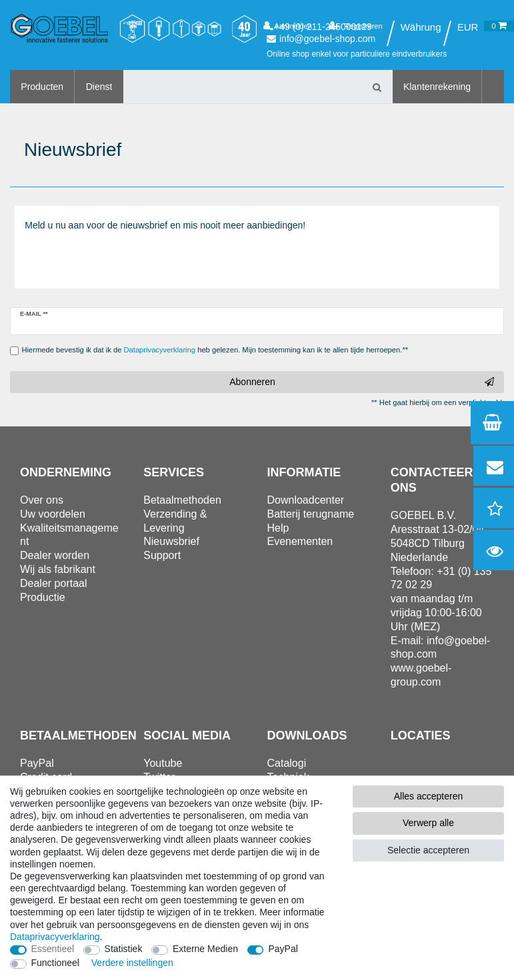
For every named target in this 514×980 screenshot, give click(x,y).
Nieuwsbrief (171, 541)
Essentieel (53, 949)
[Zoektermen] (243, 87)
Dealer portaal (54, 583)
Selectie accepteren (428, 850)
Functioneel (55, 963)
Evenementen (300, 541)
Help (278, 528)
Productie (43, 597)
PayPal (283, 949)
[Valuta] (468, 27)
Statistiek (124, 949)
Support (162, 555)
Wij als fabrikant (58, 569)
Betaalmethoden (182, 500)
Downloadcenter (306, 500)
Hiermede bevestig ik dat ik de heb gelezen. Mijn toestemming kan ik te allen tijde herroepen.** (215, 350)
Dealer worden (55, 555)
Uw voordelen (53, 514)
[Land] (420, 27)
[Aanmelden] (288, 26)
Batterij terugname (311, 514)
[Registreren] (356, 26)
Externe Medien (205, 949)
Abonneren (362, 382)
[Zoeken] (377, 87)
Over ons (42, 500)
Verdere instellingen (132, 963)
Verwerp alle (428, 823)
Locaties (421, 735)
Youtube (163, 763)
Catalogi (287, 763)
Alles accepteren (429, 796)
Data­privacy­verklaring (55, 937)
